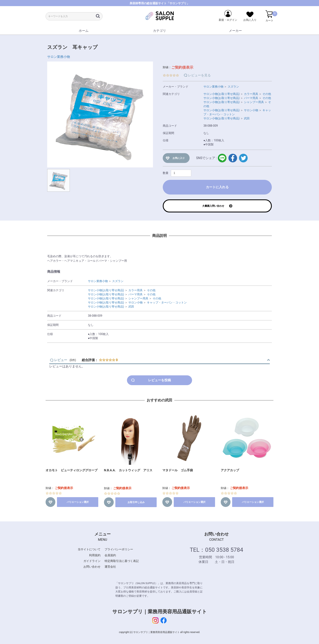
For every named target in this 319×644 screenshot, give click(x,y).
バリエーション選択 (78, 502)
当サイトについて (89, 549)
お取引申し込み (136, 502)
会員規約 (110, 555)
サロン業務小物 (59, 57)
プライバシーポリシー (119, 549)
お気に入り (179, 158)
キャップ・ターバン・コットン (167, 302)
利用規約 (95, 555)
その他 (267, 94)
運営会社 (110, 567)
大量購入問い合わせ (213, 206)
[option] (100, 114)
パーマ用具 (251, 98)
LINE (222, 158)
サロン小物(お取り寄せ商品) (222, 94)
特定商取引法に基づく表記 (122, 561)
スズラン (233, 87)
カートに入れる (217, 187)
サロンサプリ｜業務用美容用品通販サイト (160, 612)
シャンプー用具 (254, 102)
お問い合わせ (92, 567)
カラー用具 (251, 94)
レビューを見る (199, 75)
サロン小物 (251, 110)
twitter (243, 158)
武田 (247, 118)
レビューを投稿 (159, 380)
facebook (233, 158)
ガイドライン (92, 561)
